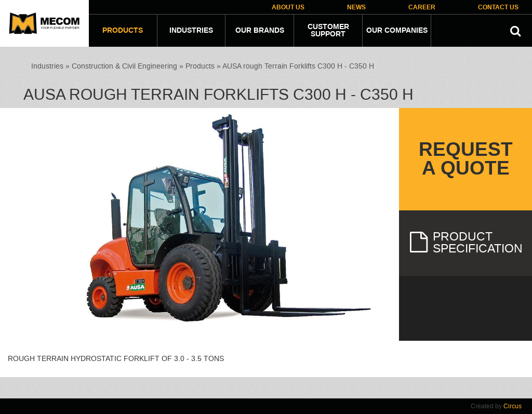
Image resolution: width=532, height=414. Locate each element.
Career (422, 8)
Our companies (397, 31)
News (356, 8)
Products (123, 31)
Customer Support (328, 31)
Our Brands (260, 31)
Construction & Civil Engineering (124, 66)
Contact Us (498, 8)
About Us (288, 8)
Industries (191, 31)
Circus (513, 406)
